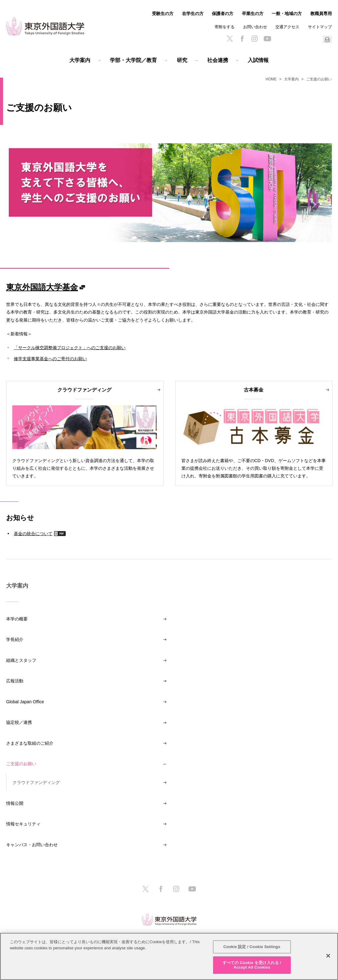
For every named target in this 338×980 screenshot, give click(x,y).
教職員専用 (321, 14)
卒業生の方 (253, 14)
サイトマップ (320, 27)
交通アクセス (287, 27)
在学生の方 (193, 14)
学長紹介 (15, 639)
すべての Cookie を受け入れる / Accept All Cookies (252, 965)
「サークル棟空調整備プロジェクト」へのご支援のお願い (70, 347)
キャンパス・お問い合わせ (32, 845)
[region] (169, 956)
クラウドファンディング (84, 390)
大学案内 (80, 60)
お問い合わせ (255, 27)
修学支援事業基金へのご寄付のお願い (50, 359)
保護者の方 (223, 14)
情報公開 (15, 803)
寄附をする (225, 27)
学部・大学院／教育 (133, 60)
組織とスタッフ (21, 660)
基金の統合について (33, 533)
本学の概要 (17, 619)
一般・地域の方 (287, 14)
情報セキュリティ (23, 824)
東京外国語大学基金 (42, 287)
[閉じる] (328, 956)
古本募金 (254, 390)
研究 (182, 60)
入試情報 (258, 60)
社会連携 (218, 60)
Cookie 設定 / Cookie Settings (252, 947)
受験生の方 (163, 14)
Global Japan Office (25, 702)
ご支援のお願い (21, 764)
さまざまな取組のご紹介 (30, 743)
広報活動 (15, 681)
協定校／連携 (19, 722)
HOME (271, 79)
